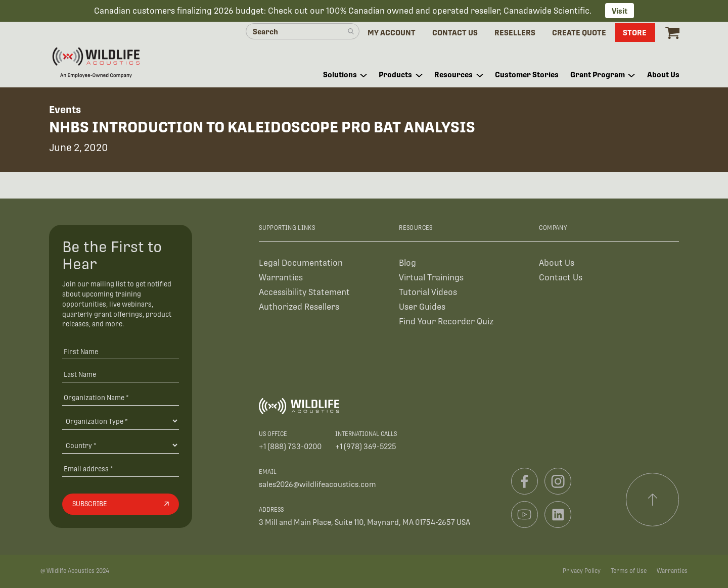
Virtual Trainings (431, 278)
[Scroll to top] (653, 500)
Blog (407, 263)
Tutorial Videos (428, 292)
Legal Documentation (301, 263)
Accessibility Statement (304, 292)
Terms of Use (629, 571)
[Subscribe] (121, 504)
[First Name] (121, 351)
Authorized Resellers (299, 307)
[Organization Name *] (121, 397)
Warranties (281, 278)
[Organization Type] (121, 421)
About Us (557, 263)
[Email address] (121, 469)
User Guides (422, 307)
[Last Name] (121, 374)
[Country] (121, 445)
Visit (620, 11)
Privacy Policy (582, 571)
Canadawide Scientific (547, 11)
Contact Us (561, 278)
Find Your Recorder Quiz (446, 322)
